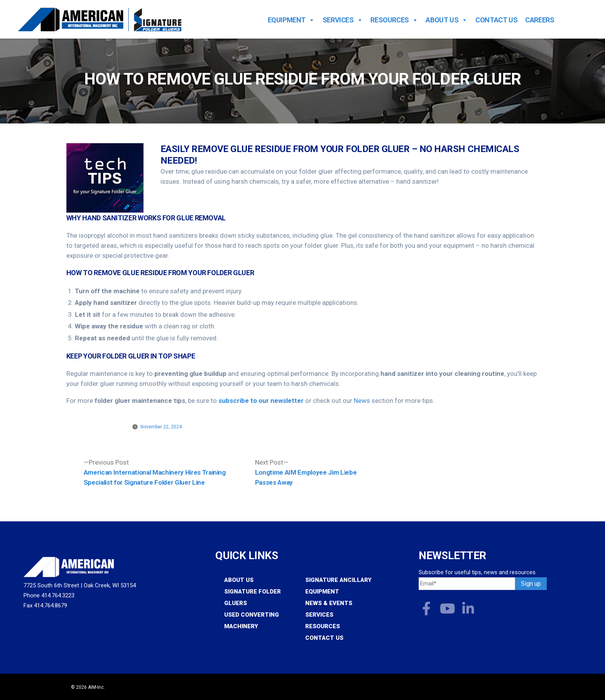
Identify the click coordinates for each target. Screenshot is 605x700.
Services (343, 20)
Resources (394, 20)
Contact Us (496, 20)
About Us (447, 20)
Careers (540, 20)
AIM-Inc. (96, 687)
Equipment (291, 20)
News (362, 401)
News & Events (329, 603)
